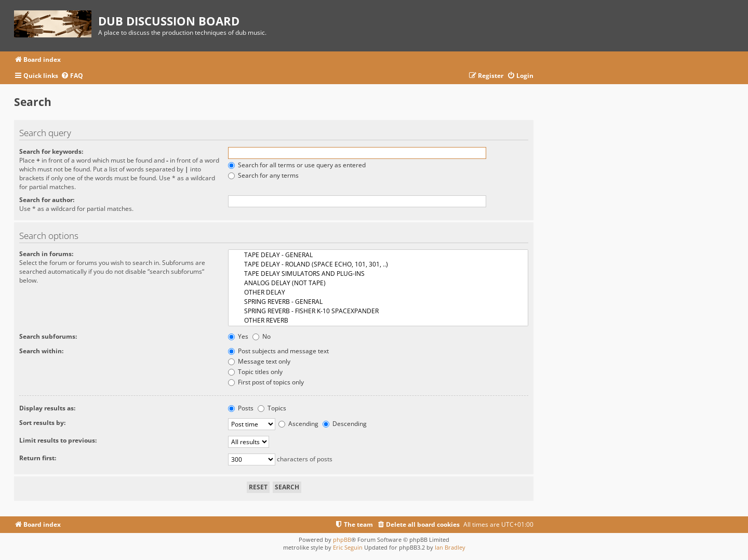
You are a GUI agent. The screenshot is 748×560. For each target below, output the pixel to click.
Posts (241, 408)
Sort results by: (42, 423)
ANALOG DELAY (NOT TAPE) (378, 283)
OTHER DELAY (378, 292)
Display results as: (47, 408)
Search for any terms (263, 175)
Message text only (259, 361)
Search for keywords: (51, 151)
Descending (345, 424)
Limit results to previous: (58, 440)
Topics (272, 408)
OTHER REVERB (378, 321)
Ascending (298, 424)
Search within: (41, 351)
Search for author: (47, 200)
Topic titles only (255, 372)
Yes (238, 336)
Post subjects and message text (278, 351)
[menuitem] (72, 76)
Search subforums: (48, 336)
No (262, 336)
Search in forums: (46, 254)
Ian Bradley (450, 547)
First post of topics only (266, 382)
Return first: (38, 458)
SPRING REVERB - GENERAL (378, 302)
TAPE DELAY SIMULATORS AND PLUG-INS (378, 274)
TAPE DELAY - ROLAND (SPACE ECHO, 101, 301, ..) (378, 264)
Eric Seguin (348, 547)
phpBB (342, 539)
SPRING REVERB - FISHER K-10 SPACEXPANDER (378, 311)
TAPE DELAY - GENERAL (378, 255)
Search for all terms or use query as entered (297, 165)
